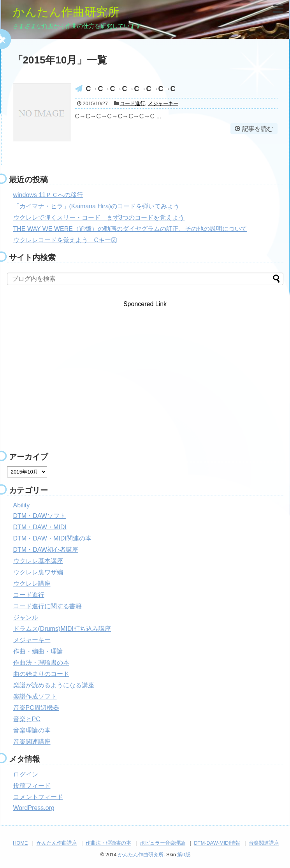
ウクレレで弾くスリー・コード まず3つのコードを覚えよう (99, 217)
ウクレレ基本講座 (38, 561)
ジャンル (26, 617)
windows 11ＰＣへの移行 (48, 195)
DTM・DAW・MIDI (40, 527)
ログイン (26, 774)
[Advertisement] (145, 382)
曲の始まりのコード (41, 674)
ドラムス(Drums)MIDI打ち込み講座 (62, 629)
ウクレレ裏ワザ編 (38, 572)
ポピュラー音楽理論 (163, 843)
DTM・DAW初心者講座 (46, 550)
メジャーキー (163, 103)
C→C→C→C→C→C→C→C (131, 89)
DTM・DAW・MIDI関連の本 (52, 538)
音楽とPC (27, 719)
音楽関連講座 (32, 742)
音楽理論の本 (32, 730)
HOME (20, 843)
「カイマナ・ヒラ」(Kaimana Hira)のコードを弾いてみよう (97, 206)
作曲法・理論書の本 (41, 663)
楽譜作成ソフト (35, 696)
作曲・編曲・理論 (38, 651)
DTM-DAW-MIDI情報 (217, 843)
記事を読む (258, 129)
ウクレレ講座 (32, 584)
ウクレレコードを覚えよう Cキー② (65, 240)
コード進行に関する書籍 (47, 606)
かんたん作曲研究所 (66, 12)
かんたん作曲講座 (57, 843)
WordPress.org (34, 808)
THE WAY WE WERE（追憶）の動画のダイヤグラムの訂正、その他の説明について (130, 229)
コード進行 (133, 103)
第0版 (184, 855)
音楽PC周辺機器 (36, 708)
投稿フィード (32, 786)
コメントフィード (38, 797)
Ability (22, 505)
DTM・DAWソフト (40, 516)
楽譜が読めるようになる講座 (54, 685)
